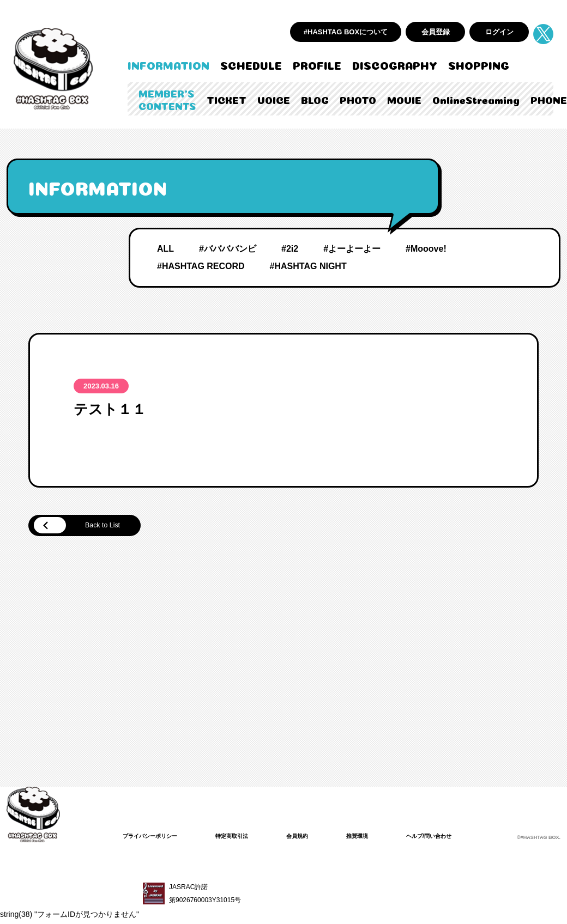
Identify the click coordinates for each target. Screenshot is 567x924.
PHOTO (358, 99)
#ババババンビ (228, 249)
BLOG (315, 99)
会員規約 (317, 838)
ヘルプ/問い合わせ (459, 838)
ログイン (499, 32)
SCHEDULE (251, 64)
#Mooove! (426, 249)
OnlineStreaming (476, 99)
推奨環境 (381, 838)
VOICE (274, 99)
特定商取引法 (246, 838)
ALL (165, 249)
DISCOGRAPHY (395, 64)
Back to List (88, 527)
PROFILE (317, 64)
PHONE (549, 99)
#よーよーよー (352, 249)
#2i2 (290, 249)
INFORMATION (168, 64)
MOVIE (404, 99)
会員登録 (436, 32)
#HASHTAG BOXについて (346, 32)
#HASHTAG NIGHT (308, 266)
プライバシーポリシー (155, 838)
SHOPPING (479, 64)
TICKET (227, 99)
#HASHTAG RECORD (201, 266)
